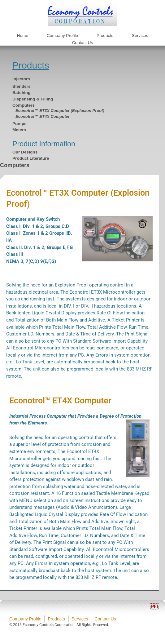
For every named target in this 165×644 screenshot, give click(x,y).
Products (31, 65)
